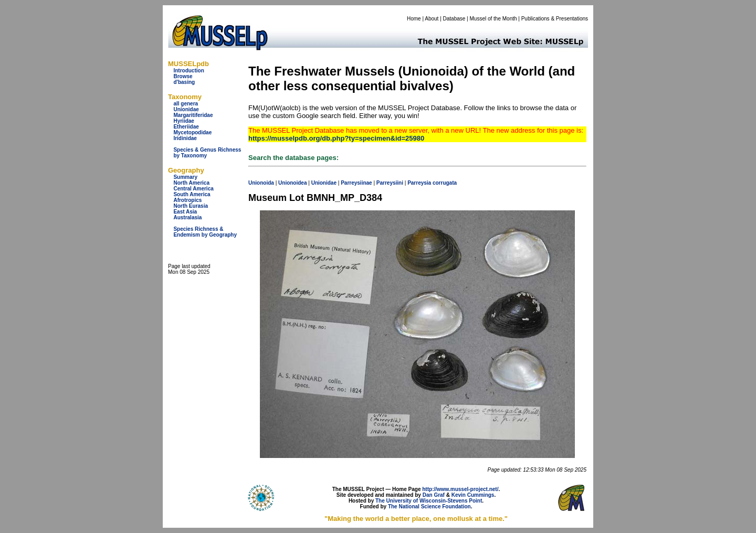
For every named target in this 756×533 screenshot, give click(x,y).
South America (192, 194)
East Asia (185, 212)
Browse (183, 76)
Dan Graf (434, 495)
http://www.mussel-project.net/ (460, 489)
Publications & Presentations (555, 19)
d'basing (184, 82)
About (432, 19)
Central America (193, 189)
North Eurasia (191, 206)
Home (414, 19)
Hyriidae (183, 121)
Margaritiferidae (193, 115)
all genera (186, 104)
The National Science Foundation (429, 507)
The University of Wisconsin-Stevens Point (429, 501)
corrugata (445, 183)
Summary (185, 177)
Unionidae (186, 109)
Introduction (188, 71)
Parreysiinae (356, 183)
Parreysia (419, 183)
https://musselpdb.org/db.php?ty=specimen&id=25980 (336, 138)
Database (454, 19)
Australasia (187, 217)
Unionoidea (292, 183)
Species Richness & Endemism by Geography (205, 232)
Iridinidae (185, 138)
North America (191, 183)
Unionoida (261, 183)
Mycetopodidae (192, 132)
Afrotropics (187, 200)
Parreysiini (390, 183)
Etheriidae (186, 127)
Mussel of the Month (493, 19)
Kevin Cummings (473, 495)
